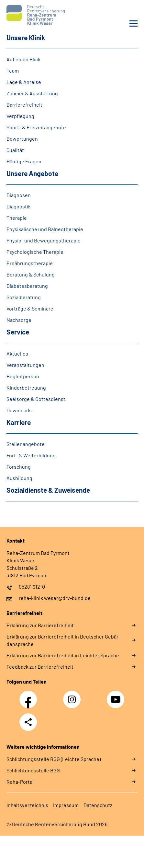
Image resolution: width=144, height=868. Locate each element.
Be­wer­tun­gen (22, 139)
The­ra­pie (17, 218)
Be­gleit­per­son (23, 376)
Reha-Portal (20, 782)
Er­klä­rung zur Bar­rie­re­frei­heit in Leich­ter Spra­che (63, 655)
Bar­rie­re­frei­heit (24, 105)
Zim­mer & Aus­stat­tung (32, 93)
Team (13, 70)
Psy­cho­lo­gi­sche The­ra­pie (35, 252)
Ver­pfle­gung (20, 116)
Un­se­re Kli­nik (26, 37)
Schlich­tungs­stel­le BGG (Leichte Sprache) (54, 759)
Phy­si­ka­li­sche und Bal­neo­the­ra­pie (45, 229)
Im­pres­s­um (66, 805)
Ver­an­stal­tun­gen (25, 365)
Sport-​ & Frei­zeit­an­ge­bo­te (36, 127)
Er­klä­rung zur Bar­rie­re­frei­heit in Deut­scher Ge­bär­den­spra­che (63, 640)
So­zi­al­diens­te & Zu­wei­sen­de (48, 490)
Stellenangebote (26, 444)
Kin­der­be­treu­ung (26, 387)
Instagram (73, 696)
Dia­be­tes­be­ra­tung (27, 286)
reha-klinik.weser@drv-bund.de (55, 598)
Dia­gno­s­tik (19, 206)
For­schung (19, 467)
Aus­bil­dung (19, 478)
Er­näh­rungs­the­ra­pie (30, 263)
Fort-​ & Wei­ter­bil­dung (31, 455)
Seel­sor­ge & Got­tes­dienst (36, 399)
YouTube (116, 696)
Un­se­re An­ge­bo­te (32, 173)
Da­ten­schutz (98, 805)
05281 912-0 (32, 586)
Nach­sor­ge (19, 320)
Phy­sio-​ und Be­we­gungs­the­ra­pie (44, 240)
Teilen (28, 722)
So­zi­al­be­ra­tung (24, 297)
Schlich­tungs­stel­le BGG (33, 770)
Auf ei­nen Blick (23, 59)
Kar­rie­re (19, 422)
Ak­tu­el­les (17, 353)
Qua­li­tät (15, 150)
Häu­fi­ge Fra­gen (24, 161)
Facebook (30, 696)
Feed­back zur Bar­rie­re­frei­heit (40, 667)
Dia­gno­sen (19, 195)
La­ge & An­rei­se (24, 82)
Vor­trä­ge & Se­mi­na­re (30, 308)
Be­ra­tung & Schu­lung (31, 274)
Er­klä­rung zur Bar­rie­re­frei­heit (40, 625)
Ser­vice (18, 332)
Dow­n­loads (19, 410)
